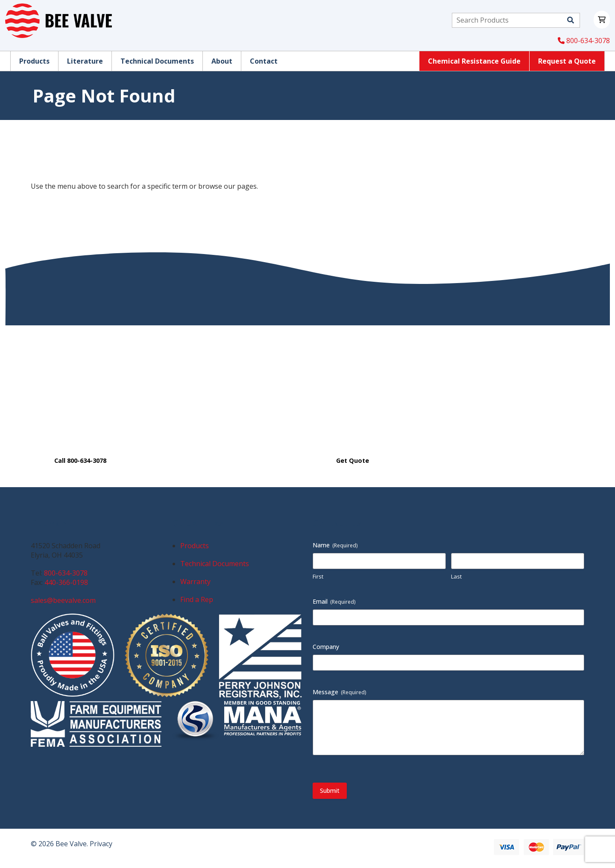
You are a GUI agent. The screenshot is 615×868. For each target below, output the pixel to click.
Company (326, 647)
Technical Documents (215, 564)
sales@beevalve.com (63, 600)
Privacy (101, 844)
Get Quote (353, 460)
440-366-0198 (66, 582)
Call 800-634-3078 (80, 460)
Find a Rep (197, 599)
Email (334, 601)
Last (456, 576)
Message (340, 692)
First (318, 576)
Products (195, 546)
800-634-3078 (584, 41)
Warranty (195, 582)
